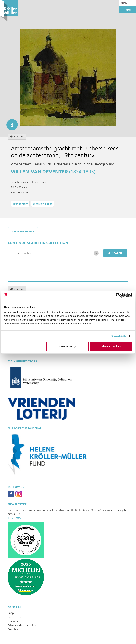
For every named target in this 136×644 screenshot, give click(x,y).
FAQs (11, 613)
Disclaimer (14, 621)
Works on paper (42, 203)
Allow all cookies (111, 346)
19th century (20, 203)
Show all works (23, 231)
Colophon (13, 629)
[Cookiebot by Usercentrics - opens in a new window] (118, 295)
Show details (119, 336)
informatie (10, 123)
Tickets (127, 10)
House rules (14, 617)
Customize (68, 346)
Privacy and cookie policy (22, 625)
